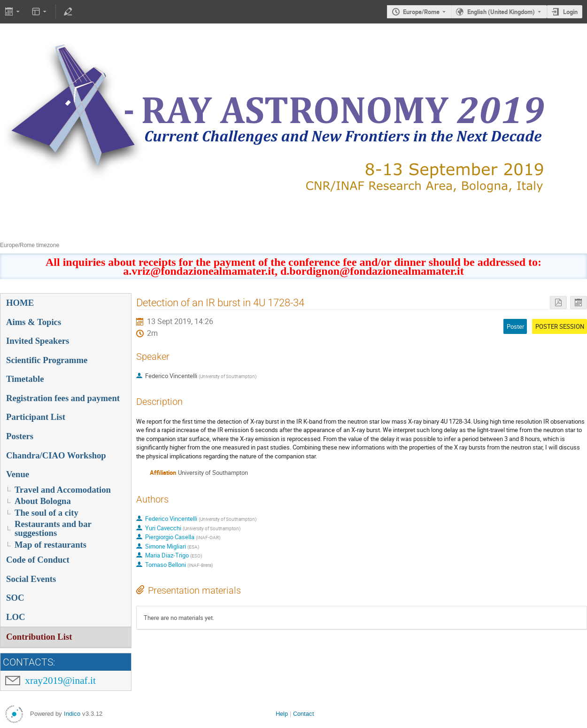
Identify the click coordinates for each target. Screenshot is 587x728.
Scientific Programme (47, 360)
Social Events (31, 579)
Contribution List (39, 637)
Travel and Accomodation (63, 490)
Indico (72, 714)
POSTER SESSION (560, 326)
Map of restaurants (50, 545)
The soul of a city (46, 513)
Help (282, 714)
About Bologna (43, 501)
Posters (20, 436)
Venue (18, 474)
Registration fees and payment (63, 398)
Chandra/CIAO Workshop (56, 455)
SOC (15, 598)
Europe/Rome (421, 12)
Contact (304, 714)
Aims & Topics (34, 322)
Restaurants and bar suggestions (53, 528)
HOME (20, 303)
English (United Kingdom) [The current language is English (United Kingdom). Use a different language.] (501, 12)
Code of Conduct (38, 560)
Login (570, 12)
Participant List (36, 417)
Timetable (25, 379)
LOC (15, 617)
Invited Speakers (38, 341)
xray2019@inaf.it (60, 681)
